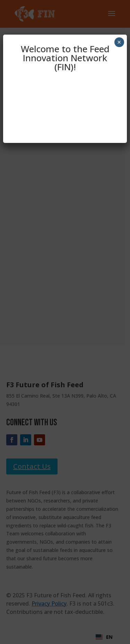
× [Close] (119, 42)
